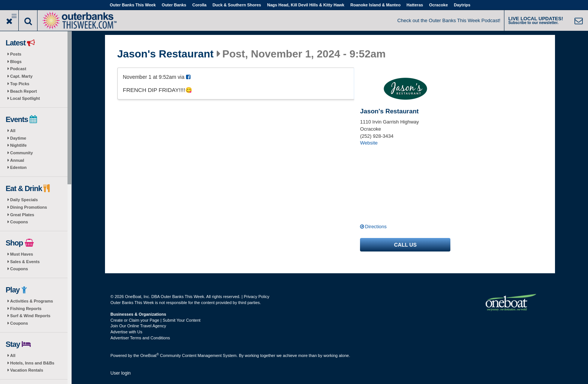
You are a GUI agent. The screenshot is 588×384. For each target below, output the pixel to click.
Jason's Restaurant (166, 54)
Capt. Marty (21, 76)
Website (369, 143)
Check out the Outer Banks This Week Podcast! (449, 20)
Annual (17, 160)
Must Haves (22, 254)
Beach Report (24, 91)
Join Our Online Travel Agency (139, 326)
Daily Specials (24, 200)
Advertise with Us (127, 332)
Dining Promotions (28, 207)
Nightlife (18, 145)
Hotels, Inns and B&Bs (32, 363)
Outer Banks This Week (133, 5)
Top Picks (20, 84)
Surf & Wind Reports (30, 316)
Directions (376, 227)
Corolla (199, 5)
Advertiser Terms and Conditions (140, 338)
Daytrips (462, 5)
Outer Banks (174, 5)
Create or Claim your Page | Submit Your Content (156, 320)
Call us (405, 245)
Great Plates (22, 215)
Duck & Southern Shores (237, 5)
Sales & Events (25, 262)
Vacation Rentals (27, 370)
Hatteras (415, 5)
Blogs (16, 62)
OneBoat (150, 355)
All (13, 131)
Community (22, 153)
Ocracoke (438, 5)
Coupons (19, 222)
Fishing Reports (26, 309)
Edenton (18, 167)
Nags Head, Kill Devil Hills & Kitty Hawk (306, 5)
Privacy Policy (256, 297)
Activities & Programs (31, 301)
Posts (16, 54)
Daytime (18, 138)
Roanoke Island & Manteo (375, 5)
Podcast (18, 69)
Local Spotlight (25, 98)
